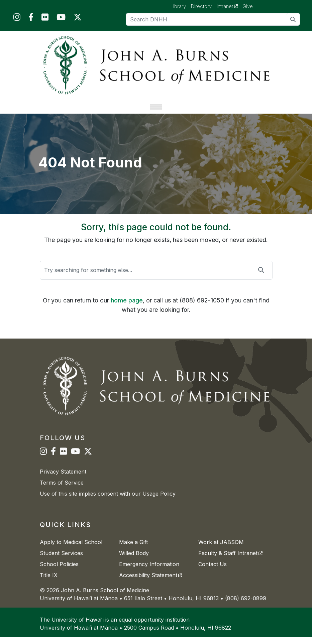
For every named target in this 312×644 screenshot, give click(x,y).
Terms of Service (62, 490)
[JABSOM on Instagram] (17, 19)
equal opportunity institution (154, 627)
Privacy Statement (63, 479)
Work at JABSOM (221, 549)
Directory (201, 6)
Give (248, 6)
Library (178, 6)
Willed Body (134, 560)
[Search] (213, 19)
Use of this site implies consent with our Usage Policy (108, 501)
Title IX (49, 582)
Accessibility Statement (150, 582)
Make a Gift (133, 549)
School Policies (59, 571)
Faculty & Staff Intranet (230, 560)
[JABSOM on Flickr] (45, 19)
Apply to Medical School (71, 549)
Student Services (61, 560)
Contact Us (213, 571)
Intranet (230, 6)
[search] (293, 19)
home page (127, 307)
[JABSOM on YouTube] (61, 19)
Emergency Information (149, 571)
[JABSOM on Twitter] (78, 19)
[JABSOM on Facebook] (31, 19)
